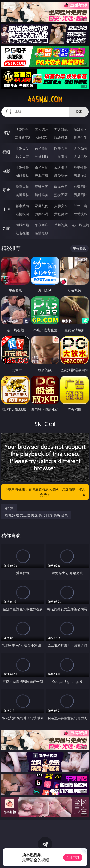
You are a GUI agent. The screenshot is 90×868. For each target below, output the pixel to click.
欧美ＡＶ (61, 148)
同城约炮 (22, 225)
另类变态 (80, 176)
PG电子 (22, 129)
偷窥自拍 (22, 187)
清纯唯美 (42, 195)
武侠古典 (80, 206)
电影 (6, 171)
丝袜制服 (42, 157)
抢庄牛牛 (80, 137)
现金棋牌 (61, 137)
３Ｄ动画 (80, 148)
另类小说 (42, 214)
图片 (6, 190)
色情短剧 (42, 233)
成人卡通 (61, 168)
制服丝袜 (22, 176)
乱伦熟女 (61, 176)
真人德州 (42, 129)
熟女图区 (61, 195)
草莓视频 (61, 225)
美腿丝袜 (22, 195)
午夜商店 (42, 225)
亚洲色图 (42, 187)
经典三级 (42, 176)
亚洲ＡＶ (22, 148)
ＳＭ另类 (80, 157)
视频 (6, 152)
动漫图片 (80, 187)
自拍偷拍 (42, 148)
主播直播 (61, 157)
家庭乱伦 (42, 206)
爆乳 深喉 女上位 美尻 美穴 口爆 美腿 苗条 (36, 515)
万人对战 (61, 129)
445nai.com (45, 100)
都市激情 (22, 206)
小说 (6, 209)
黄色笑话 (61, 214)
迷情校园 (22, 214)
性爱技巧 (80, 214)
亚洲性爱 (22, 168)
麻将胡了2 (22, 137)
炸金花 (42, 137)
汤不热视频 (80, 225)
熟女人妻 (22, 157)
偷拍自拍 (42, 168)
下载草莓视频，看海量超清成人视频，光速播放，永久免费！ (46, 492)
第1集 (9, 508)
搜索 (79, 112)
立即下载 (73, 857)
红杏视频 (22, 233)
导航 (6, 228)
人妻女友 (61, 206)
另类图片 (80, 195)
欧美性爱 (80, 168)
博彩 (6, 133)
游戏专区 (80, 129)
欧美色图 (61, 187)
